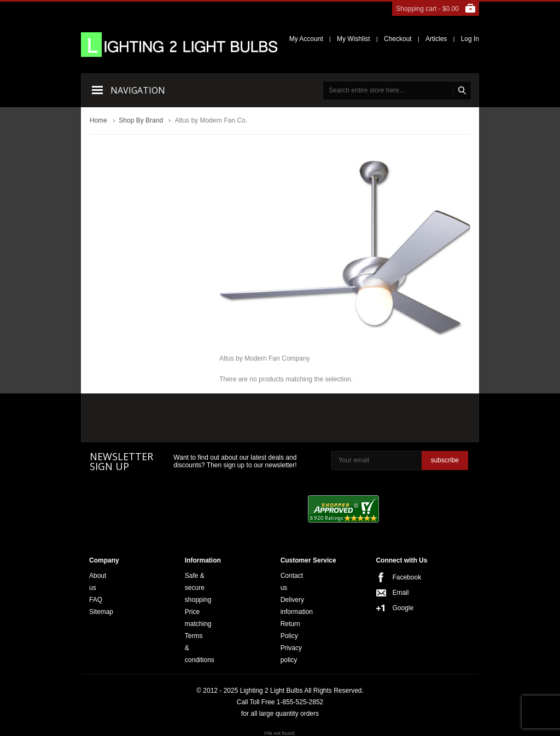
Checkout (398, 39)
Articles (436, 39)
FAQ (96, 600)
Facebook (395, 577)
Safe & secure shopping (198, 588)
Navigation (138, 90)
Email (395, 593)
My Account (306, 39)
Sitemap (101, 612)
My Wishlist (354, 39)
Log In (470, 39)
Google (395, 608)
